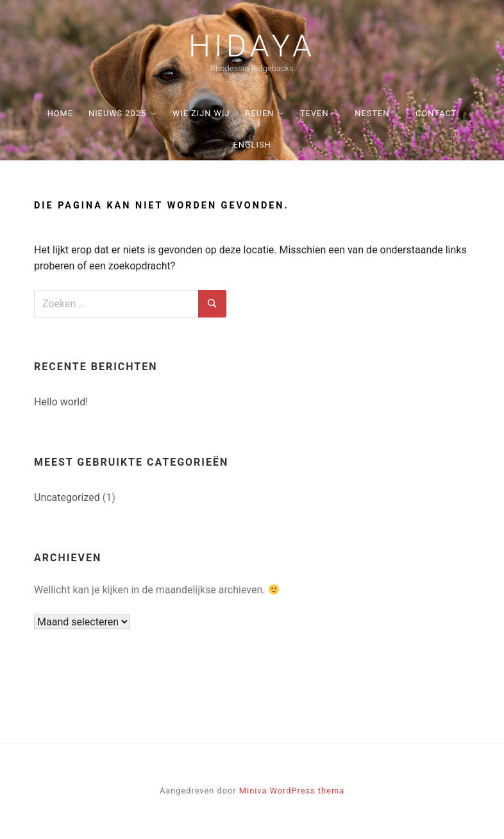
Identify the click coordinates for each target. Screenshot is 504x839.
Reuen (259, 113)
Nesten (372, 113)
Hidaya (252, 46)
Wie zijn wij (201, 113)
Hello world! (61, 402)
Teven (314, 113)
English (252, 145)
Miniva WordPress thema (292, 791)
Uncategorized (67, 497)
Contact (436, 113)
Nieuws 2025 (117, 113)
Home (60, 113)
